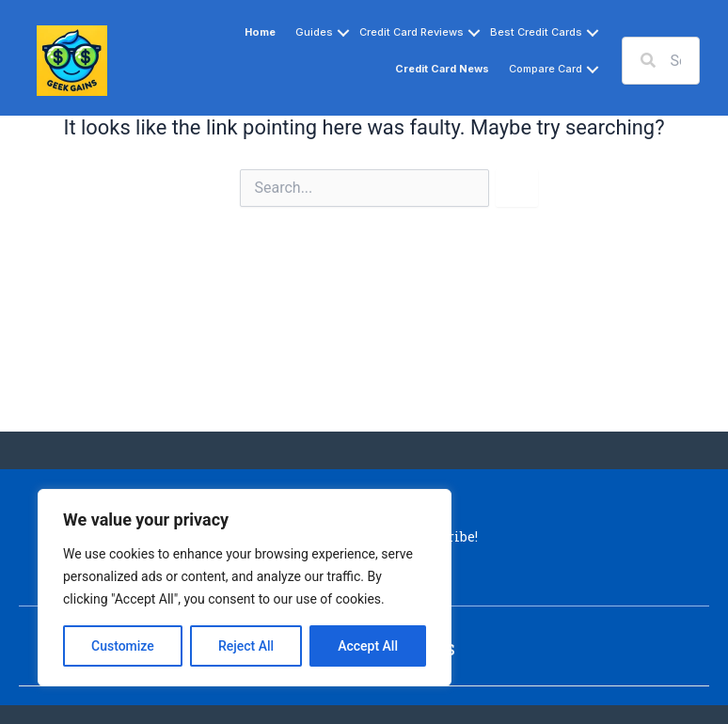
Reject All (246, 646)
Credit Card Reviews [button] (411, 32)
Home (260, 32)
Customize (123, 646)
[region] (245, 588)
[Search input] (661, 61)
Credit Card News (442, 69)
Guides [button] (314, 32)
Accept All (368, 646)
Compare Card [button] (546, 69)
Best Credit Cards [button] (536, 32)
